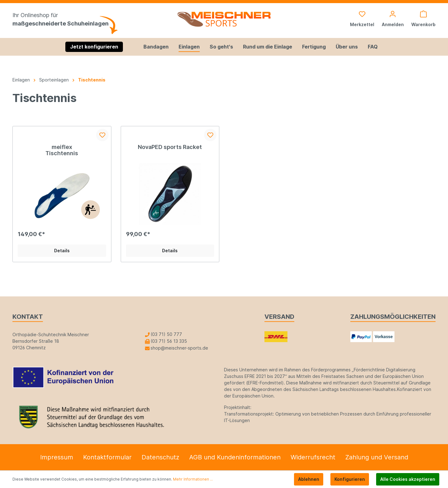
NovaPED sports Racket (170, 147)
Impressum (57, 457)
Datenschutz (160, 457)
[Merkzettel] (362, 19)
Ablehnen (309, 479)
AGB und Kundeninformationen (235, 457)
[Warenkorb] (422, 19)
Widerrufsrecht (313, 457)
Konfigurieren (350, 479)
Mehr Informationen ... (193, 479)
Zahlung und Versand (377, 457)
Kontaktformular (107, 457)
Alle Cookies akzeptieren (408, 479)
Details (62, 251)
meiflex (62, 147)
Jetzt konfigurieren (94, 47)
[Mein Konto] (393, 19)
